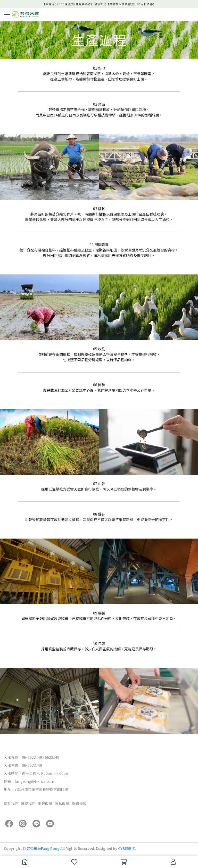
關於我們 (11, 803)
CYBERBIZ (126, 848)
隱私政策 (62, 803)
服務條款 (79, 803)
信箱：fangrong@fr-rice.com (29, 781)
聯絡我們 (28, 803)
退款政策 (45, 803)
